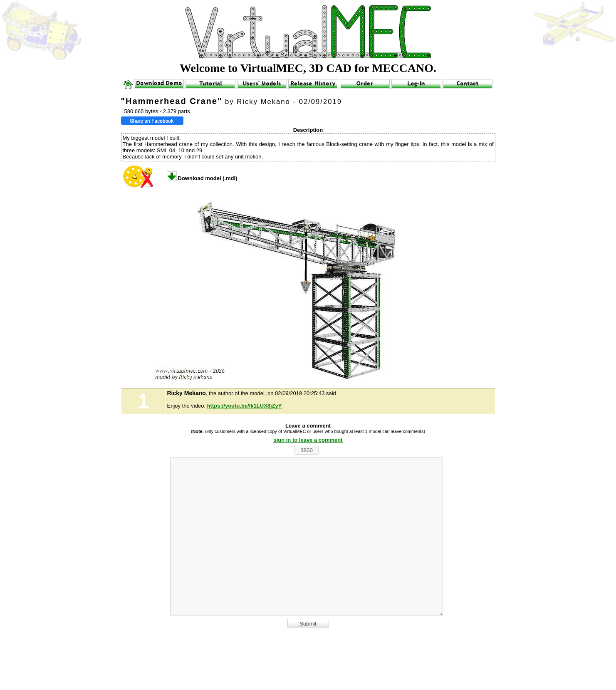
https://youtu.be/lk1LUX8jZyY (245, 406)
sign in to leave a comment (308, 440)
